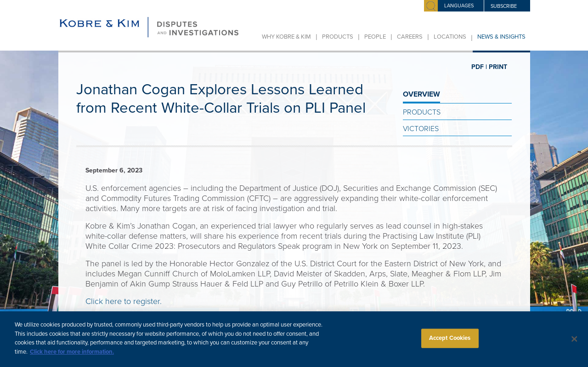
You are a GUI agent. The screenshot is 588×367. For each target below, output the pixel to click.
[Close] (574, 344)
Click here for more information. (72, 356)
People (375, 37)
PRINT (498, 67)
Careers (410, 37)
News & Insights (501, 37)
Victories (421, 129)
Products (338, 37)
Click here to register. (124, 301)
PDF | (479, 67)
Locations (450, 37)
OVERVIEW (421, 94)
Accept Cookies (450, 342)
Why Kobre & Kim (286, 37)
